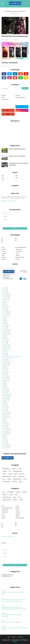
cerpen (20, 497)
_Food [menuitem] (3, 255)
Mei (4, 304)
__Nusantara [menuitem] (19, 251)
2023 (4, 328)
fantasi (4, 61)
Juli (4, 301)
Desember (6, 294)
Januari (5, 291)
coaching (10, 474)
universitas (22, 474)
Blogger (15, 641)
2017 (4, 427)
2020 (3, 178)
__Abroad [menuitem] (4, 253)
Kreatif (14, 497)
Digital (16, 474)
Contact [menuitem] (17, 259)
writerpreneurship (7, 476)
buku (4, 492)
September (6, 298)
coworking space (6, 482)
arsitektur (5, 471)
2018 (3, 180)
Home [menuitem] (3, 247)
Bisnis (17, 495)
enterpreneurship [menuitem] (20, 518)
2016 (4, 443)
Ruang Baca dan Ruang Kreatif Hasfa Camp (7, 575)
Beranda (4, 543)
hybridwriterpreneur (20, 97)
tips (10, 471)
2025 (4, 292)
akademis (15, 482)
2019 (17, 178)
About (14, 637)
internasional (21, 476)
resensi (15, 476)
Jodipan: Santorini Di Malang (17, 156)
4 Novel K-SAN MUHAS (10, 63)
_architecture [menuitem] (5, 510)
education (14, 469)
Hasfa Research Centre (8, 40)
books (4, 479)
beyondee (5, 66)
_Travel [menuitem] (17, 510)
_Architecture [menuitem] (19, 249)
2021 (17, 176)
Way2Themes (16, 640)
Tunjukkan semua (15, 13)
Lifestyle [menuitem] (17, 508)
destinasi (18, 492)
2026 (4, 288)
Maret (5, 289)
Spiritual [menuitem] (4, 259)
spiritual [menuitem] (4, 518)
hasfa (3, 97)
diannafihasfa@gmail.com (11, 201)
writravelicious (5, 99)
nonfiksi (21, 500)
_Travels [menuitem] (4, 251)
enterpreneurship (17, 479)
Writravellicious (6, 469)
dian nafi (18, 95)
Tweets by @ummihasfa (8, 536)
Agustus (5, 300)
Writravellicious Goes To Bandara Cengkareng (18, 164)
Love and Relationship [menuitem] (21, 247)
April (4, 322)
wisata (20, 469)
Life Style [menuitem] (4, 249)
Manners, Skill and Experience (17, 149)
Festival (9, 479)
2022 (3, 176)
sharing (4, 474)
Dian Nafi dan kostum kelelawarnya (15, 36)
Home (9, 637)
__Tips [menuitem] (17, 253)
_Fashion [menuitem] (18, 255)
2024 (4, 310)
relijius (20, 482)
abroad (25, 479)
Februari (5, 307)
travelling (24, 492)
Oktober (5, 297)
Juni (4, 303)
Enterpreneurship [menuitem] (20, 257)
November (6, 295)
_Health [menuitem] (3, 257)
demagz (4, 95)
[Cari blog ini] (12, 88)
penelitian (15, 500)
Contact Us (20, 637)
